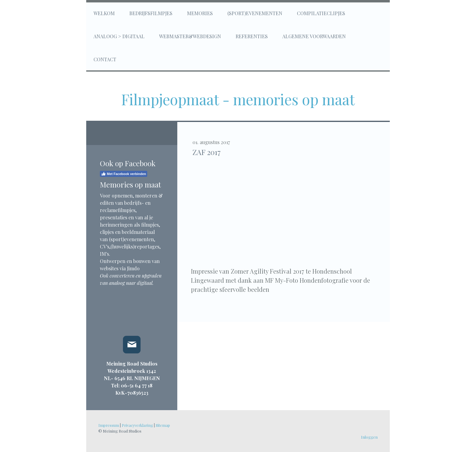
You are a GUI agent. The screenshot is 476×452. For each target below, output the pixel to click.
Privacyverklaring (137, 425)
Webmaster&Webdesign (190, 36)
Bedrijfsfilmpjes (151, 13)
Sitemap (163, 425)
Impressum (109, 425)
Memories (200, 13)
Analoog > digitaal (119, 36)
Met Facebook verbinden (124, 174)
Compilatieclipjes (321, 13)
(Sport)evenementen (255, 13)
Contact (105, 59)
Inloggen (369, 437)
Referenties (252, 36)
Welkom (104, 13)
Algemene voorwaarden (314, 36)
